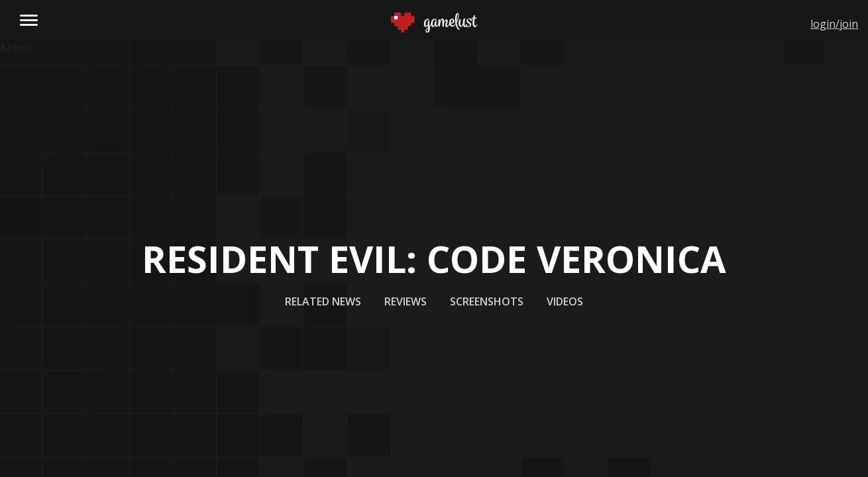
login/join (834, 24)
